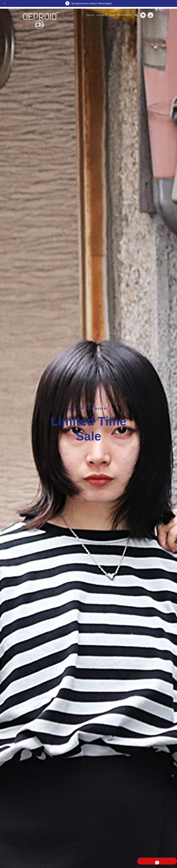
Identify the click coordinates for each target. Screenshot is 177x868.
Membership (125, 13)
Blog (112, 13)
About (90, 13)
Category (102, 13)
